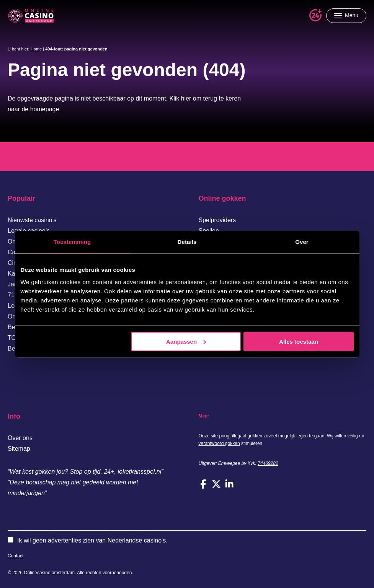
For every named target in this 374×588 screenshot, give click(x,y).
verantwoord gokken (219, 443)
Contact (16, 556)
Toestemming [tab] (72, 242)
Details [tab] (187, 242)
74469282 (268, 463)
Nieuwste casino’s (32, 220)
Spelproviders (217, 220)
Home (36, 49)
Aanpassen (186, 341)
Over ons (20, 438)
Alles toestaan (299, 341)
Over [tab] (302, 242)
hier (186, 98)
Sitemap (19, 449)
